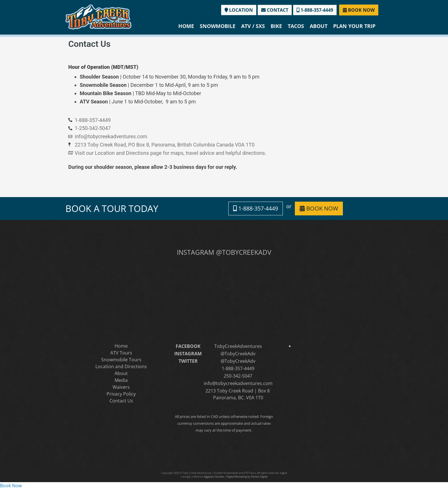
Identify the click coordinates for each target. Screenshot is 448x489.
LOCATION (239, 10)
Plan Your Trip (354, 26)
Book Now (11, 486)
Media (121, 380)
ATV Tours (121, 353)
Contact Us (121, 401)
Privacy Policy (121, 394)
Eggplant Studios (214, 477)
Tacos (296, 26)
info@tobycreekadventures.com (238, 383)
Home (186, 26)
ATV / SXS (253, 26)
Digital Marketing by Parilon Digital (247, 477)
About (319, 26)
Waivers (121, 387)
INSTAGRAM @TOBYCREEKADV (224, 252)
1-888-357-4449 (315, 10)
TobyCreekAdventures (238, 346)
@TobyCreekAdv (238, 354)
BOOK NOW (359, 10)
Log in (284, 473)
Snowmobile (218, 26)
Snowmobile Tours (121, 360)
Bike (276, 26)
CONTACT (275, 10)
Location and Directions (121, 366)
